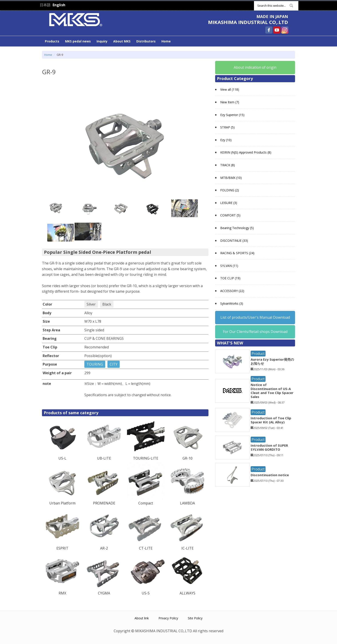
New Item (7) (230, 102)
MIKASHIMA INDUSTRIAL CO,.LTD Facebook (269, 30)
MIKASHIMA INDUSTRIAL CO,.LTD (248, 22)
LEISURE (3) (229, 203)
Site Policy (195, 618)
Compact (146, 503)
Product (258, 354)
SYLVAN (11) (229, 266)
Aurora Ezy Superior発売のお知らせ (272, 361)
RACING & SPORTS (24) (237, 253)
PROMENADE (104, 503)
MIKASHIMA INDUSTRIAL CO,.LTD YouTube (277, 30)
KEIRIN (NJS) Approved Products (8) (246, 152)
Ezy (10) (226, 140)
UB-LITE (104, 458)
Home (166, 41)
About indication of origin (255, 67)
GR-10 (187, 458)
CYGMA (104, 593)
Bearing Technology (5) (237, 228)
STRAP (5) (227, 127)
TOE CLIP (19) (230, 278)
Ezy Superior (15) (232, 115)
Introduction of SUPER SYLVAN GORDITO (269, 447)
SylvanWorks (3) (232, 303)
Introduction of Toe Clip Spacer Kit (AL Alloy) (271, 420)
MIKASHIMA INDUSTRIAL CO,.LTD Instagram (285, 30)
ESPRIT (62, 548)
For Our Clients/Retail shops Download (255, 332)
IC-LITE (187, 548)
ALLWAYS (187, 593)
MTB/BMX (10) (231, 178)
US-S (146, 593)
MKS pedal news (78, 41)
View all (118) (230, 89)
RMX (62, 593)
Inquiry (102, 41)
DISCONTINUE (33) (234, 241)
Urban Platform (62, 503)
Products (52, 41)
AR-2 (104, 548)
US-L (62, 458)
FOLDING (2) (230, 190)
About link (142, 618)
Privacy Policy (168, 618)
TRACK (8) (228, 165)
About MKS (122, 41)
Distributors (146, 41)
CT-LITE (146, 548)
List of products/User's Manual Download (255, 317)
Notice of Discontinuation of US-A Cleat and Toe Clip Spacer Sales (272, 391)
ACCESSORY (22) (232, 291)
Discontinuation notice (270, 475)
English (59, 5)
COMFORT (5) (230, 215)
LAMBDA (187, 503)
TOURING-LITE (146, 458)
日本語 (45, 5)
